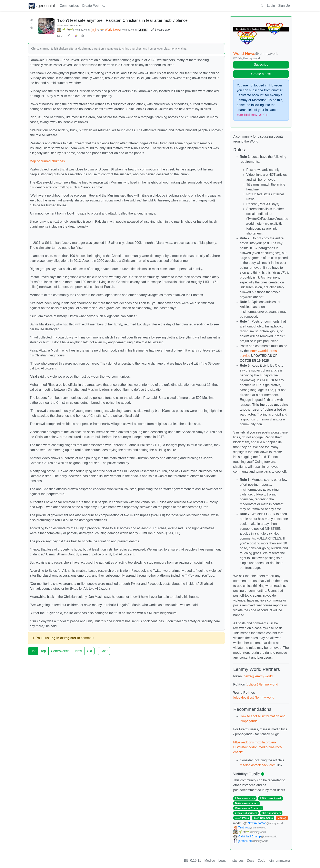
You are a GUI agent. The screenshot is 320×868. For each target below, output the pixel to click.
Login (271, 6)
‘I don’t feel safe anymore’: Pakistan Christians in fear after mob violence (122, 20)
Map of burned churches (47, 161)
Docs (251, 861)
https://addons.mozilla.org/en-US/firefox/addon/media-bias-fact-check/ (258, 747)
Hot (33, 651)
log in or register (63, 638)
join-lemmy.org (279, 861)
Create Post (91, 6)
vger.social (42, 6)
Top (43, 651)
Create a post (261, 74)
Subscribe (261, 65)
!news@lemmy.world (258, 676)
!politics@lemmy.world (262, 684)
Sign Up (284, 6)
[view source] (83, 36)
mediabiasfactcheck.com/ (258, 765)
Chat (104, 651)
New (79, 651)
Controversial (61, 651)
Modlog (282, 818)
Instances (237, 861)
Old (89, 651)
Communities (69, 6)
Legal (222, 861)
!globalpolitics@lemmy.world (254, 697)
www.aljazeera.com (69, 25)
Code (261, 861)
